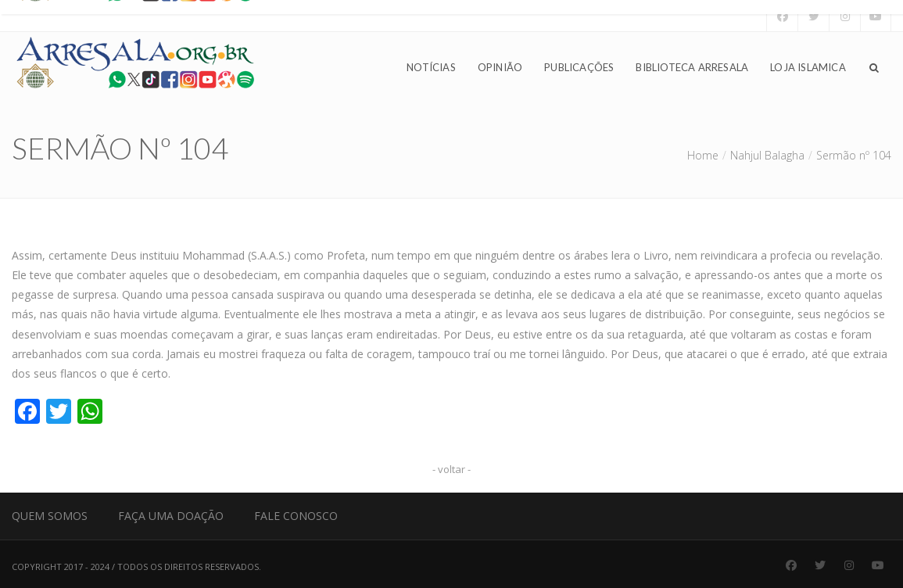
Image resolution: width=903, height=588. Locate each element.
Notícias (431, 67)
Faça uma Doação (171, 516)
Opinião (500, 67)
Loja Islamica (808, 67)
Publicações (579, 67)
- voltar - (451, 469)
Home (703, 155)
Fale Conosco (296, 516)
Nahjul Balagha (767, 155)
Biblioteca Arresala (692, 67)
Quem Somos (50, 516)
